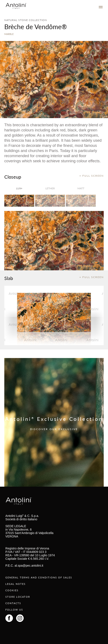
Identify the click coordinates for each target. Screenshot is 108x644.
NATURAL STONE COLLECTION (26, 20)
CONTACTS (13, 603)
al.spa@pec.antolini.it (29, 566)
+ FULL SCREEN (92, 176)
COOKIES (12, 590)
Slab (9, 278)
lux (19, 188)
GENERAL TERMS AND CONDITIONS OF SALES (39, 577)
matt (81, 188)
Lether (50, 188)
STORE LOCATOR (18, 597)
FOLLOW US (14, 610)
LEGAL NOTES (15, 584)
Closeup (13, 177)
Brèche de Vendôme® (36, 27)
